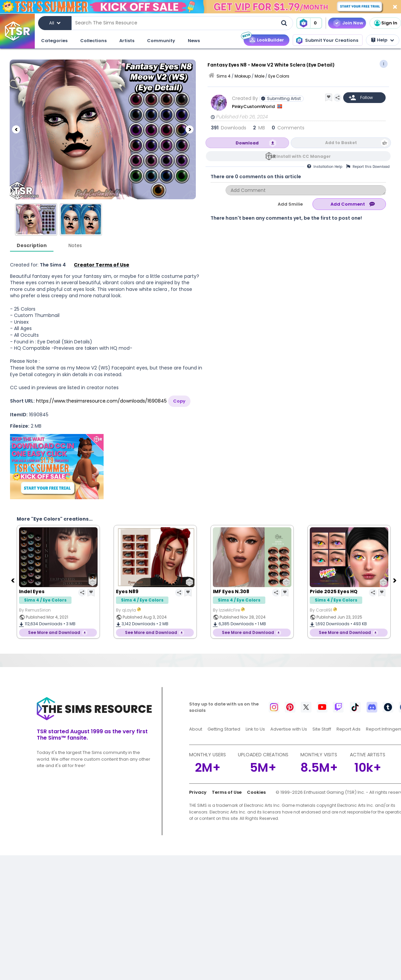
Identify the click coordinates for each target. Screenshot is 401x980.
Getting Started (224, 729)
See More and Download (54, 632)
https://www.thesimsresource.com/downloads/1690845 (101, 401)
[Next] (189, 129)
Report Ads (349, 729)
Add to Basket (341, 143)
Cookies (256, 792)
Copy (179, 401)
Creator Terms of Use (102, 265)
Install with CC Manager (304, 156)
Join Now (353, 23)
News (194, 41)
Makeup (243, 76)
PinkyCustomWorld (254, 106)
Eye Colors (279, 76)
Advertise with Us (289, 729)
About (196, 729)
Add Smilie (290, 204)
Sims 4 (224, 76)
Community (161, 41)
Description (32, 245)
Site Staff (322, 729)
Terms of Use (227, 792)
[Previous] (16, 129)
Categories (54, 41)
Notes (75, 245)
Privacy (198, 792)
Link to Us (255, 729)
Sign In (385, 23)
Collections (93, 41)
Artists (127, 41)
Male (259, 76)
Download (247, 143)
